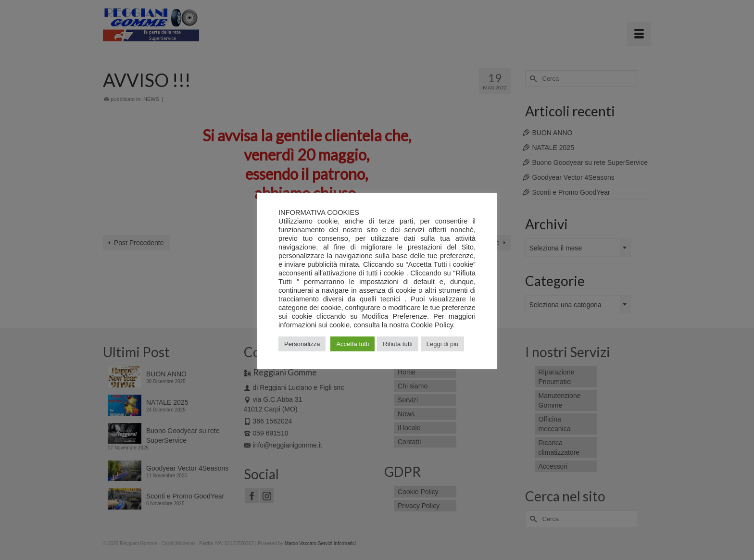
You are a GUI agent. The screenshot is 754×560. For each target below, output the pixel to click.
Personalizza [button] (302, 344)
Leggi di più (443, 344)
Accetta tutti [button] (352, 344)
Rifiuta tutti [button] (397, 344)
